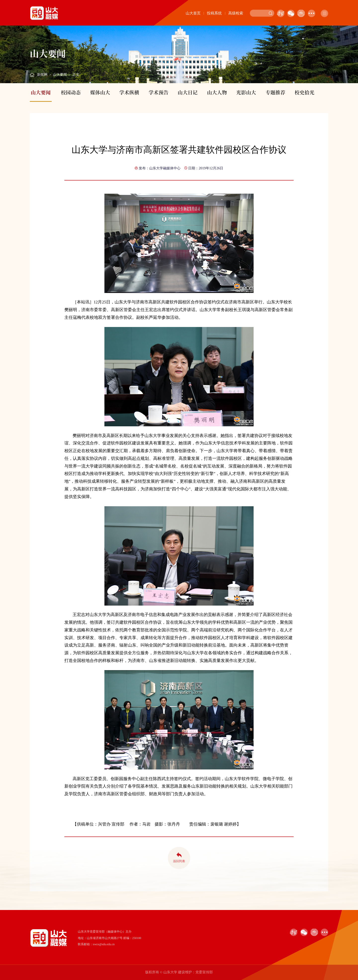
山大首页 (193, 13)
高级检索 (236, 13)
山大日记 (188, 92)
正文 (76, 75)
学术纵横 (129, 92)
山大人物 (217, 92)
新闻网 (42, 75)
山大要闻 (60, 75)
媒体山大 (100, 92)
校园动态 (71, 92)
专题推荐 (275, 92)
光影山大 (246, 92)
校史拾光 (305, 92)
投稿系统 (214, 13)
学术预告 (159, 92)
